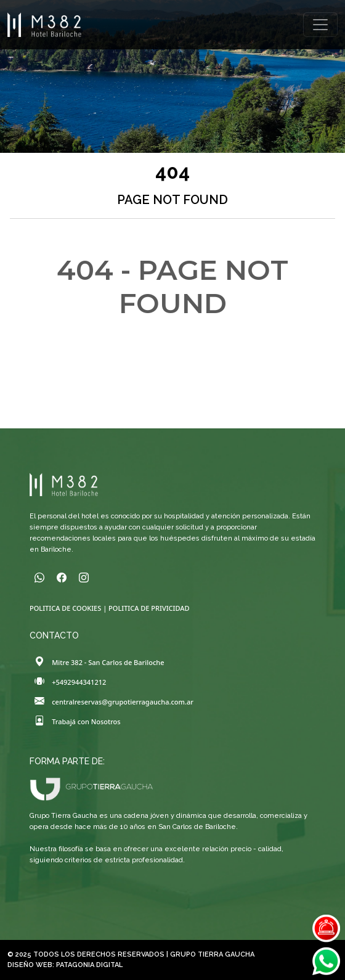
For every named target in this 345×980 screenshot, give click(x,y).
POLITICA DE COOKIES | (69, 608)
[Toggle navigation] (320, 25)
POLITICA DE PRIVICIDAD (149, 608)
